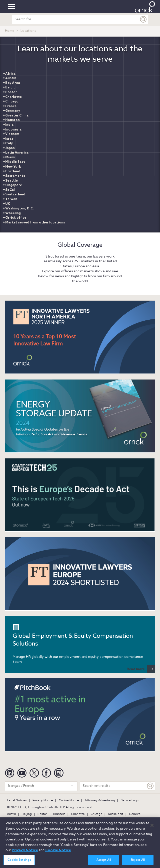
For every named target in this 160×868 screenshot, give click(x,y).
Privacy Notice (43, 801)
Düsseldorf (116, 814)
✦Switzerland (14, 195)
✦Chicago (10, 102)
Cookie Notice (69, 801)
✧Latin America (15, 153)
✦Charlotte (12, 97)
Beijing (27, 814)
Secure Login (130, 801)
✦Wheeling (12, 213)
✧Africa (9, 74)
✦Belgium (10, 88)
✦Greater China (15, 116)
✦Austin (9, 78)
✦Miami (9, 157)
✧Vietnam (11, 134)
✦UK (6, 204)
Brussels (59, 814)
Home (10, 31)
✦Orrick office (14, 218)
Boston (42, 814)
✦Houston (11, 120)
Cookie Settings (19, 862)
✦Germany (11, 111)
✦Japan (9, 148)
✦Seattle (10, 181)
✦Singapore (12, 185)
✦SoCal (9, 190)
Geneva (135, 814)
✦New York (12, 167)
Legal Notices (17, 801)
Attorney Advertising (100, 801)
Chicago (96, 814)
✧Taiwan (10, 199)
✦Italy (8, 143)
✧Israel (8, 139)
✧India (8, 125)
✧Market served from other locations (34, 223)
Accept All (104, 862)
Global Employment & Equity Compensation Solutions (73, 636)
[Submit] (143, 19)
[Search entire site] (113, 786)
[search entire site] (76, 19)
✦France (9, 106)
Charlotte (78, 814)
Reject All (138, 862)
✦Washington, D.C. (18, 209)
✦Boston (10, 92)
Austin (11, 814)
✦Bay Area (11, 83)
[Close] (152, 827)
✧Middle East (14, 162)
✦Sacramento (14, 176)
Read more (141, 669)
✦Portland (11, 171)
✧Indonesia (12, 130)
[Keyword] (150, 786)
